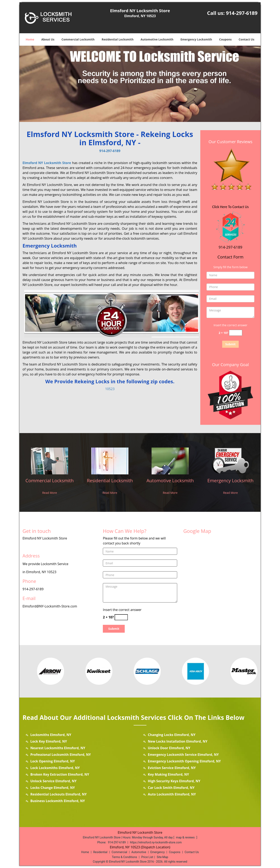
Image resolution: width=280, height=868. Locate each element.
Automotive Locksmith (157, 39)
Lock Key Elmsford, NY (49, 741)
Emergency (157, 852)
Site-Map (162, 857)
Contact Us (247, 39)
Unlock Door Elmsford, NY (169, 748)
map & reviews (186, 837)
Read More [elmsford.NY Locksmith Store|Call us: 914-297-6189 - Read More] (49, 493)
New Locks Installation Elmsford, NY (178, 741)
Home (30, 39)
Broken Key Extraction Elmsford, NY (60, 774)
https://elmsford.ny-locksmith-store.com (156, 842)
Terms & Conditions (125, 857)
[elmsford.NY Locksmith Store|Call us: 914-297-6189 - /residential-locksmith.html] (110, 461)
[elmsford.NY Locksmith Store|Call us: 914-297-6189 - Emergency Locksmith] (230, 483)
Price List (147, 857)
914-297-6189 (242, 13)
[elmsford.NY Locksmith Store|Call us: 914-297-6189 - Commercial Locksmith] (50, 483)
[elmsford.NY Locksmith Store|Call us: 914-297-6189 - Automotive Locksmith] (170, 483)
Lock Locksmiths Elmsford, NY (55, 768)
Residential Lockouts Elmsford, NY (59, 794)
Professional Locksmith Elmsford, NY (61, 755)
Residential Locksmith (118, 39)
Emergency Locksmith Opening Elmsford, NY (184, 761)
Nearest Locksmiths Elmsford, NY (58, 748)
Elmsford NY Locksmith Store (47, 163)
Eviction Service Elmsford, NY (172, 768)
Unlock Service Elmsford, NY (53, 781)
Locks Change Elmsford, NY (53, 788)
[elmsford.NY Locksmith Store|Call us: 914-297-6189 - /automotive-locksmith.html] (170, 461)
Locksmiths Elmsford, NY (51, 735)
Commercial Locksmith (78, 39)
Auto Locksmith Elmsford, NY (172, 794)
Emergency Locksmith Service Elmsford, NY (183, 755)
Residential (100, 852)
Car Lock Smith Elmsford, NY (171, 788)
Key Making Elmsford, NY (168, 774)
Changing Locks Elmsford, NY (172, 735)
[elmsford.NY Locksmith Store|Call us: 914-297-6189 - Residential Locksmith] (110, 483)
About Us (48, 39)
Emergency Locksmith (196, 39)
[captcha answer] (236, 333)
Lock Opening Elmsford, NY (53, 761)
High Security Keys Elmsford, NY (174, 781)
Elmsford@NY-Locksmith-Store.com (50, 606)
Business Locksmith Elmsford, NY (58, 801)
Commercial (119, 852)
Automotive (139, 852)
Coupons (225, 39)
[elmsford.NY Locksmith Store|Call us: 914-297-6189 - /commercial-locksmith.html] (50, 461)
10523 (110, 389)
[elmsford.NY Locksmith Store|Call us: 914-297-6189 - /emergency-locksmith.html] (230, 461)
